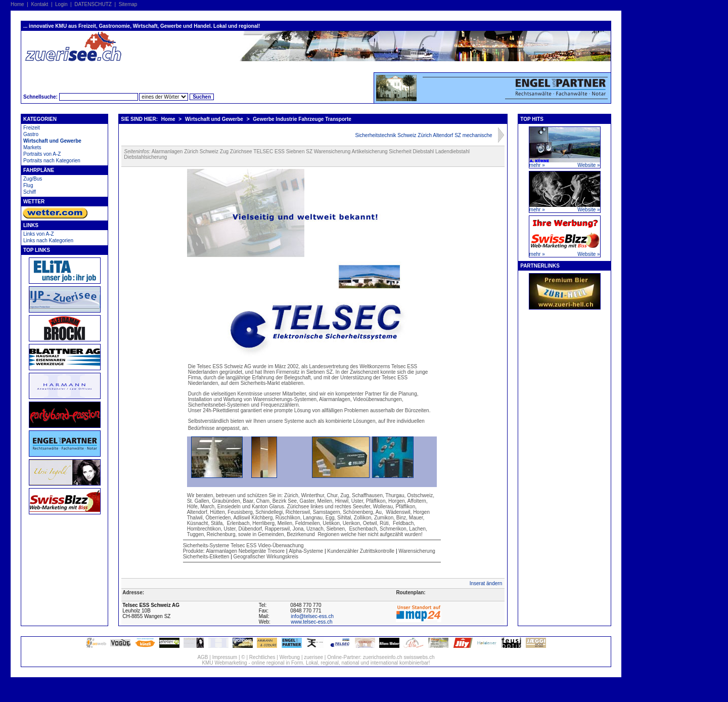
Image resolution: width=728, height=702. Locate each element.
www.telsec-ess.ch (311, 622)
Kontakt (39, 4)
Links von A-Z (39, 234)
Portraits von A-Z (42, 154)
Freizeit (32, 128)
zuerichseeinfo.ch (383, 657)
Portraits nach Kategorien (52, 161)
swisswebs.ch (419, 657)
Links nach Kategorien (48, 240)
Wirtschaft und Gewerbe (52, 141)
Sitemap (128, 4)
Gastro (31, 134)
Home (17, 4)
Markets (32, 147)
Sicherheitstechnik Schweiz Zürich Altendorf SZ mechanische (423, 135)
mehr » (537, 165)
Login (61, 4)
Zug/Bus (33, 179)
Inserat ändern (486, 583)
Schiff (30, 192)
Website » (588, 165)
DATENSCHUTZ (93, 4)
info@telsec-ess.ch (312, 616)
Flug (28, 185)
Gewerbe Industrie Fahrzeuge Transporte (302, 119)
